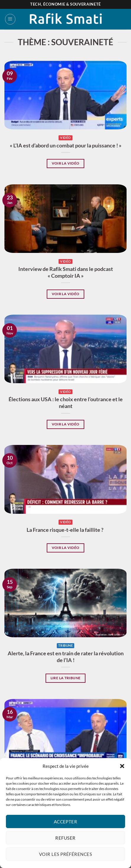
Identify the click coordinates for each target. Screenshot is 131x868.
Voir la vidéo (66, 163)
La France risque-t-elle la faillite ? (65, 530)
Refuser (65, 838)
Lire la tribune (66, 678)
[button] (122, 766)
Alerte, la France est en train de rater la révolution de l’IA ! (66, 657)
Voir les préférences (65, 854)
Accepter (66, 822)
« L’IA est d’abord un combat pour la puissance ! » (66, 146)
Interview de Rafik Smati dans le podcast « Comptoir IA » (66, 272)
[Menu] (10, 19)
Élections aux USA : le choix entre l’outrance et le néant (66, 403)
